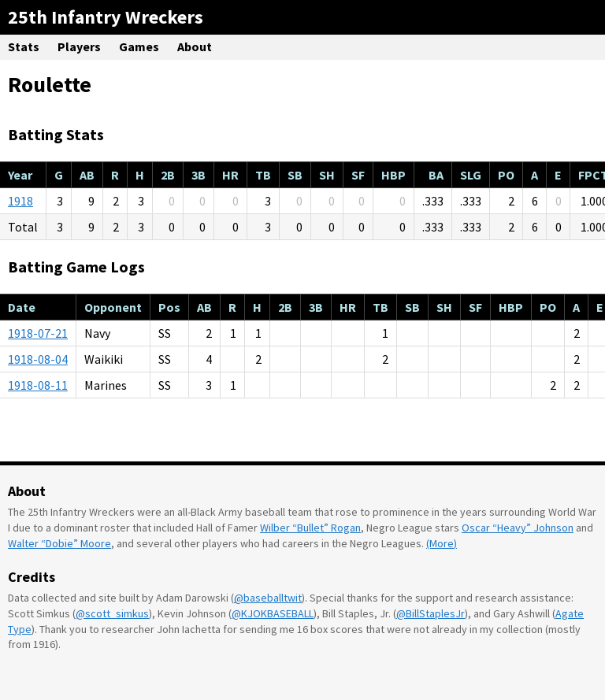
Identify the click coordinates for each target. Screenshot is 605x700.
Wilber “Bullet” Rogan (310, 528)
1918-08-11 (38, 385)
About (195, 46)
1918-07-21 (38, 333)
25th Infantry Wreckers (106, 17)
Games (139, 46)
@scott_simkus (112, 613)
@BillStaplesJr (431, 613)
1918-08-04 (38, 359)
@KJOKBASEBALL (273, 613)
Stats (24, 46)
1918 (20, 201)
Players (79, 46)
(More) (442, 543)
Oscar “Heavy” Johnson (518, 528)
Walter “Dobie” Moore (59, 543)
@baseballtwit (268, 598)
